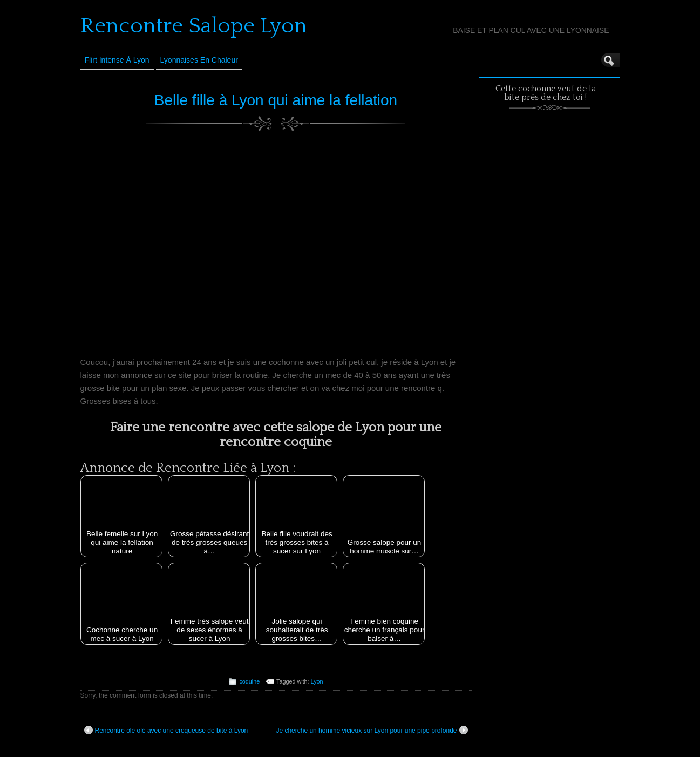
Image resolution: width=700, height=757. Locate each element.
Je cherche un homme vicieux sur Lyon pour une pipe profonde (372, 730)
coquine (249, 681)
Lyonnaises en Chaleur (199, 60)
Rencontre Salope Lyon (194, 26)
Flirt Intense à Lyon (117, 60)
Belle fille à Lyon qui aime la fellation (276, 100)
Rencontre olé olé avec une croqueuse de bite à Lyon (166, 730)
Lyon (317, 681)
